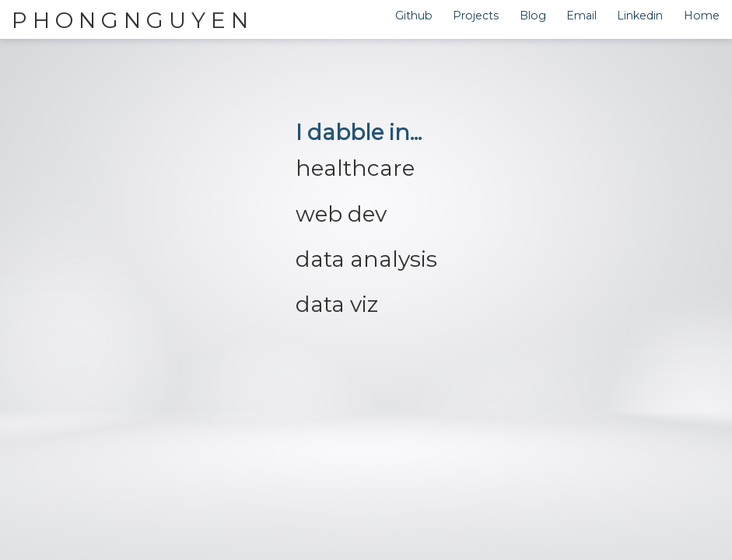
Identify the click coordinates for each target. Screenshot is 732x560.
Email (581, 16)
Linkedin (640, 16)
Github (414, 16)
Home (702, 16)
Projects (476, 16)
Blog (533, 16)
